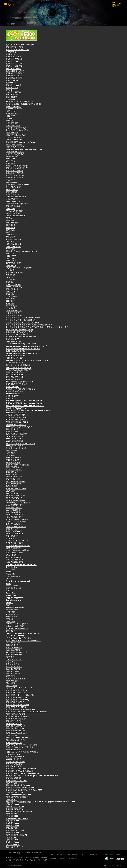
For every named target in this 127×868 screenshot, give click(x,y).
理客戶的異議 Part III (13, 494)
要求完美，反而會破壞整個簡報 (17, 520)
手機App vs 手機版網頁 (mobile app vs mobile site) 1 (25, 401)
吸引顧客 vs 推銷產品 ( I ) (15, 458)
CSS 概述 (9, 119)
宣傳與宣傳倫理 (11, 451)
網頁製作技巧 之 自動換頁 (15, 74)
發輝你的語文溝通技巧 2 (14, 513)
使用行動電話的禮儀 (13, 510)
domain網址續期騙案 (13, 394)
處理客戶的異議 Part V (14, 532)
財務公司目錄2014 (12, 821)
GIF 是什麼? (10, 278)
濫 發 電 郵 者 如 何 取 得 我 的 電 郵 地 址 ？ (22, 320)
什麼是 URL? (10, 292)
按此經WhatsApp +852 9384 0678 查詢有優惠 (25, 853)
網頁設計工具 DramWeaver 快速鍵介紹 (20, 45)
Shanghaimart (11, 593)
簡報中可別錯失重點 (13, 479)
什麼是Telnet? (11, 266)
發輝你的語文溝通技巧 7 (14, 560)
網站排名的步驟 (11, 97)
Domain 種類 (10, 249)
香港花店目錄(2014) (13, 814)
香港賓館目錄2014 (12, 833)
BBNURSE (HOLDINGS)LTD (16, 608)
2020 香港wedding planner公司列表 (19, 427)
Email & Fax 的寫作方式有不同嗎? (18, 503)
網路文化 (9, 233)
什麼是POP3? (11, 259)
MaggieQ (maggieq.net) (15, 598)
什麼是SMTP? (11, 261)
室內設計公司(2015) (13, 845)
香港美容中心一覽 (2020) (15, 432)
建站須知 (9, 90)
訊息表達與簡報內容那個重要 (16, 489)
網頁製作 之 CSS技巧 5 (14, 66)
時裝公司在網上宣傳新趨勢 (15, 714)
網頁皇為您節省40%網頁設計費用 (18, 335)
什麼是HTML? (11, 112)
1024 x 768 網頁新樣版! (14, 764)
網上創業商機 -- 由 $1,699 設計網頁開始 (20, 695)
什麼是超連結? (11, 121)
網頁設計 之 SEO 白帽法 (14, 171)
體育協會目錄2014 (12, 805)
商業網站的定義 (11, 306)
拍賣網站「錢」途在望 (14, 667)
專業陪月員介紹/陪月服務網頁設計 (18, 717)
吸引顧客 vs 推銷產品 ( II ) (15, 460)
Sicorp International (13, 600)
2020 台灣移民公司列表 (14, 446)
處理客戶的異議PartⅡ (14, 468)
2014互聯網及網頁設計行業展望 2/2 (19, 370)
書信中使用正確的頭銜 (14, 484)
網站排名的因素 (11, 192)
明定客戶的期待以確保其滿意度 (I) (18, 546)
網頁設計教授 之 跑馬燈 (14, 78)
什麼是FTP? (10, 254)
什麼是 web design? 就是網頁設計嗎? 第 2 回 (22, 752)
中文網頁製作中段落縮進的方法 (17, 131)
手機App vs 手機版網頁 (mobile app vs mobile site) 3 (25, 406)
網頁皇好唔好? (11, 399)
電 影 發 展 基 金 (12, 662)
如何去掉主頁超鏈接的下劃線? (17, 128)
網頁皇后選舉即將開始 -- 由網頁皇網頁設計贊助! (23, 349)
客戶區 (119, 855)
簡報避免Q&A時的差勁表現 (15, 501)
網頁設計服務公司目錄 (14, 722)
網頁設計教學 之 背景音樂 (15, 71)
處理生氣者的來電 (12, 529)
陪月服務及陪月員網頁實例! (15, 351)
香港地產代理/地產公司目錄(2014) (18, 786)
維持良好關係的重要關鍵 (14, 553)
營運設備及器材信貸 (13, 650)
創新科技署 (10, 657)
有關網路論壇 (10, 299)
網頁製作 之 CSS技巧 (13, 57)
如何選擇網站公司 (12, 100)
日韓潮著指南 (10, 622)
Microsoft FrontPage (14, 109)
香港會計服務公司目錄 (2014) (16, 781)
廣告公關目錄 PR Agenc (15, 807)
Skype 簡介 (10, 242)
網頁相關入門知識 (12, 88)
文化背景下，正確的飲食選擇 (16, 522)
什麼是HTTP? (11, 256)
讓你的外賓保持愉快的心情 (15, 496)
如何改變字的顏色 (12, 123)
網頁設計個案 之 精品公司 (15, 703)
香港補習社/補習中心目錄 (15, 729)
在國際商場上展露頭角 (14, 548)
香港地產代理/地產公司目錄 (16, 741)
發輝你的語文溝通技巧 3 (14, 515)
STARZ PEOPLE (12, 596)
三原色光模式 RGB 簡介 (14, 273)
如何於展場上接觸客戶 (14, 477)
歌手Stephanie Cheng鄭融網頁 (17, 629)
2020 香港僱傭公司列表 (14, 437)
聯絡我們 (62, 858)
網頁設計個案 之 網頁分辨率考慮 (17, 705)
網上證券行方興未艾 (13, 669)
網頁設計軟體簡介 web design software (20, 142)
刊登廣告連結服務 (12, 610)
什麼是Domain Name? (14, 247)
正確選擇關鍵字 (11, 183)
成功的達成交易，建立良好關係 (17, 541)
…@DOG (9, 579)
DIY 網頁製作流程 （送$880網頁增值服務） (21, 102)
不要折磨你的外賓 (12, 472)
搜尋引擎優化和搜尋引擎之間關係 (18, 166)
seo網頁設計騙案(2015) (14, 392)
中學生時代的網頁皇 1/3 (14, 375)
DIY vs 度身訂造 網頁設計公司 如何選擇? (20, 444)
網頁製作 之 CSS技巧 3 (14, 62)
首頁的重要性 (10, 180)
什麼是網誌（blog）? (13, 244)
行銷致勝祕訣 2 (11, 456)
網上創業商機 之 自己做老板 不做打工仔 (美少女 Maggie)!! (27, 712)
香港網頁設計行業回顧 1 (14, 373)
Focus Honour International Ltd (18, 581)
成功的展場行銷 (11, 539)
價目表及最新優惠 (72, 855)
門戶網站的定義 (11, 297)
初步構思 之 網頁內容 (13, 93)
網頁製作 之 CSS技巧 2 (14, 59)
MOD (8, 591)
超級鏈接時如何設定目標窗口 (16, 135)
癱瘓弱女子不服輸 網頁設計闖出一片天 (19, 748)
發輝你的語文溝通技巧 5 (14, 534)
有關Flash (9, 218)
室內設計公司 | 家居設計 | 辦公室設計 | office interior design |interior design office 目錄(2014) (41, 802)
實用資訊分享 (109, 855)
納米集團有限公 (11, 567)
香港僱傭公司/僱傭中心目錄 (16, 726)
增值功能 (53, 858)
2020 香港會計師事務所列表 (16, 413)
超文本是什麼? (11, 309)
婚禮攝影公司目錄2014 (14, 828)
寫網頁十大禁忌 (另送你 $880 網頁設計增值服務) (23, 104)
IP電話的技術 (10, 237)
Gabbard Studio (12, 586)
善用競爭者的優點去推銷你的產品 (18, 465)
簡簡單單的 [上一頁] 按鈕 (15, 147)
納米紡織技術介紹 (12, 615)
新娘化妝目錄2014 (12, 824)
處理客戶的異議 (11, 475)
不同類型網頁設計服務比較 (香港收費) (19, 330)
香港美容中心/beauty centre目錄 (18, 738)
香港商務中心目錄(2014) (14, 783)
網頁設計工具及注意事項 (14, 48)
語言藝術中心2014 (12, 843)
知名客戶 (84, 855)
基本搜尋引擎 (10, 164)
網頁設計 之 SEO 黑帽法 (14, 173)
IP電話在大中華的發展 (14, 240)
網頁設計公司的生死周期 (14, 809)
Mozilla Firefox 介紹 (13, 285)
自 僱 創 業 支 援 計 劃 (14, 660)
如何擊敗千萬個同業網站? (15, 154)
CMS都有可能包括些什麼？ (15, 216)
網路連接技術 (10, 226)
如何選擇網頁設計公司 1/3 (15, 152)
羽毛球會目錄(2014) (13, 816)
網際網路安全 (10, 230)
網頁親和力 (10, 282)
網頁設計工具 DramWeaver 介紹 (17, 50)
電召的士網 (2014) (12, 387)
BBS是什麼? (10, 301)
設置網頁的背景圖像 (13, 126)
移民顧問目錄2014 (12, 826)
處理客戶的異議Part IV (14, 498)
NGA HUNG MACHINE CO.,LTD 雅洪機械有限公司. (23, 641)
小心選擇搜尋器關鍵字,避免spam (17, 185)
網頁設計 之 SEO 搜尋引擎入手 (17, 169)
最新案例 (60, 855)
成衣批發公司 (10, 631)
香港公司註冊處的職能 (14, 648)
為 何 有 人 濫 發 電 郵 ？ (15, 316)
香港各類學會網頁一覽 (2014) (16, 835)
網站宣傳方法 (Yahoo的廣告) (16, 707)
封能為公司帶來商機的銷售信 (16, 527)
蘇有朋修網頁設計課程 (14, 342)
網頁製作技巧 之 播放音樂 (15, 76)
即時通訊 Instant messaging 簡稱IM (19, 268)
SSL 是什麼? (10, 280)
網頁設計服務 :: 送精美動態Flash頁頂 (19, 332)
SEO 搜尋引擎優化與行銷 (15, 176)
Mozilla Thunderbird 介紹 (15, 287)
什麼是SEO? (10, 159)
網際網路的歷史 (11, 221)
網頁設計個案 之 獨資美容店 (16, 693)
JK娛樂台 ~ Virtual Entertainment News (20, 688)
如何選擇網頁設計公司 (14, 311)
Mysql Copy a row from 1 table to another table (24, 150)
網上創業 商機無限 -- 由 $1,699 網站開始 (20, 710)
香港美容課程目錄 (12, 736)
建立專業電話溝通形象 (14, 470)
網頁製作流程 (10, 55)
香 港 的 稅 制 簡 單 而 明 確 (16, 679)
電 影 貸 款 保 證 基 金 (14, 665)
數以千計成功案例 (96, 855)
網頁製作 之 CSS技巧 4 (14, 64)
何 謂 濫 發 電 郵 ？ (13, 313)
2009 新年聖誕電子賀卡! (15, 759)
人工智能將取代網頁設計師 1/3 (17, 418)
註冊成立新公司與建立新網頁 (16, 197)
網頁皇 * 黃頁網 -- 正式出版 (16, 356)
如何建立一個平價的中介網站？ (17, 415)
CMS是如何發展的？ (13, 214)
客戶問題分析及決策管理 (14, 544)
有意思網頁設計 (19, 865)
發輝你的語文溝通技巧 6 (14, 558)
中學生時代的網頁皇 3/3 (14, 380)
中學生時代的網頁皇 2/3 (14, 377)
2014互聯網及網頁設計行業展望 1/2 (18, 368)
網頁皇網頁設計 (10, 865)
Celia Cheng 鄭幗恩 (13, 643)
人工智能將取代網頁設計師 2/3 (17, 420)
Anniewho (9, 603)
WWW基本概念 (11, 52)
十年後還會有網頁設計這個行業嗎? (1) (19, 382)
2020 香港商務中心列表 (14, 439)
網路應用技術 (10, 228)
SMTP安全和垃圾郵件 (14, 263)
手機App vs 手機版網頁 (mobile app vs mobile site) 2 (25, 403)
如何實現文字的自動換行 (14, 138)
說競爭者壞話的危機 (13, 463)
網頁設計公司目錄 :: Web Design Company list (22, 774)
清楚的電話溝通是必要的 (14, 506)
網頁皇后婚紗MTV (12, 339)
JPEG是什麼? (10, 271)
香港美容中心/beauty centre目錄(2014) (20, 788)
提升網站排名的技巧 (13, 195)
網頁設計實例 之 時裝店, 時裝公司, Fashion (21, 769)
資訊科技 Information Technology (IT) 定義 (21, 252)
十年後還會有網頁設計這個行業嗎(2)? (19, 812)
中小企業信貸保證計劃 (14, 655)
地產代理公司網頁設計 (14, 750)
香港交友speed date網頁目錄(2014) (19, 795)
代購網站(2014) (11, 838)
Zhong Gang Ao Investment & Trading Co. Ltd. (23, 634)
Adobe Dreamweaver (13, 107)
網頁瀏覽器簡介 (11, 114)
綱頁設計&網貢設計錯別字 (15, 757)
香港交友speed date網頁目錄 (16, 733)
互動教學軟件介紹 (12, 619)
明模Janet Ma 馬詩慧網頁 (15, 627)
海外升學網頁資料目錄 (14, 724)
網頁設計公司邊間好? (13, 778)
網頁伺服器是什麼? (13, 290)
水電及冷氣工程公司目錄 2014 (16, 385)
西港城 (8, 605)
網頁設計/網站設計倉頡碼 (15, 831)
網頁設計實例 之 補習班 (14, 767)
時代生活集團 (10, 570)
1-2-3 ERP (9, 572)
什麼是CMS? (10, 209)
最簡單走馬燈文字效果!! (14, 145)
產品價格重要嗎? (12, 487)
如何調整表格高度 (12, 133)
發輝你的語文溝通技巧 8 (14, 563)
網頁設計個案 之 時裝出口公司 (16, 698)
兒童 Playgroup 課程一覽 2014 (17, 819)
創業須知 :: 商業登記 (13, 672)
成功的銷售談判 (11, 555)
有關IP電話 (10, 235)
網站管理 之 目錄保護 (13, 69)
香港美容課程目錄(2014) (14, 793)
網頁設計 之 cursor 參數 (14, 85)
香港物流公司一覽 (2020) (15, 430)
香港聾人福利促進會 (13, 577)
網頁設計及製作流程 (13, 207)
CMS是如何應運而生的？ (15, 211)
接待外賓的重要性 (12, 536)
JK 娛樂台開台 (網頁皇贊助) (16, 762)
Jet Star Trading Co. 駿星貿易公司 (18, 638)
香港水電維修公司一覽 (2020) (16, 434)
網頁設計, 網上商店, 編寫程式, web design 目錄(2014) (25, 790)
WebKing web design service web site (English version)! (27, 347)
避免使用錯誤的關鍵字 (14, 188)
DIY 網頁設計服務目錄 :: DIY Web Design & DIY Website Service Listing (32, 776)
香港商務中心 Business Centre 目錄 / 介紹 (21, 745)
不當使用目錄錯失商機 (14, 525)
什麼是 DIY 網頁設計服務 (15, 358)
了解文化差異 (10, 491)
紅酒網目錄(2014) (12, 840)
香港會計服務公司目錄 (14, 743)
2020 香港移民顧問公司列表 (16, 425)
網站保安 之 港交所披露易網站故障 (18, 366)
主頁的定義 (10, 304)
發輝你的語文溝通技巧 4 (14, 517)
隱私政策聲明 (73, 858)
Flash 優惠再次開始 (13, 755)
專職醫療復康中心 (12, 646)
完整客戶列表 (10, 612)
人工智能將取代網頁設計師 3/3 (17, 422)
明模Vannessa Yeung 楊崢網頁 (17, 624)
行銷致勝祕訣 (10, 453)
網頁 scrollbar (11, 83)
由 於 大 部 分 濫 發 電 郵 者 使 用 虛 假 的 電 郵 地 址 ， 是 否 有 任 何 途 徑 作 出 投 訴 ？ (38, 328)
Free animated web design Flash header (21, 344)
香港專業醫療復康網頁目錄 (15, 731)
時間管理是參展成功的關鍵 (15, 482)
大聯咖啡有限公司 (12, 617)
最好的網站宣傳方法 (13, 157)
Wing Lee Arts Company (15, 636)
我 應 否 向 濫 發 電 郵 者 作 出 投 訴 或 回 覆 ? (22, 323)
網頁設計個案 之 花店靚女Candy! (18, 700)
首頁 (52, 855)
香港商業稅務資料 (12, 681)
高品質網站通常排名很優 (14, 178)
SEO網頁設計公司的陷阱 (15, 363)
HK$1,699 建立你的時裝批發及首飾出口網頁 (21, 337)
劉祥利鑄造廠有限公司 (14, 589)
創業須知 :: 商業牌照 (13, 674)
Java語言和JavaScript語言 (16, 140)
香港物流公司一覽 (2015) (15, 847)
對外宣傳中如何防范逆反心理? (17, 449)
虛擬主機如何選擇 (12, 95)
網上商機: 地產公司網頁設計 (16, 719)
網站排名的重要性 (12, 190)
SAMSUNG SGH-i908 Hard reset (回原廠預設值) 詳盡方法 (27, 361)
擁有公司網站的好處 (13, 202)
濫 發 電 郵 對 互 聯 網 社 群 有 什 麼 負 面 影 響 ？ (24, 318)
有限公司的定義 (11, 686)
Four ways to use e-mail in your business (21, 565)
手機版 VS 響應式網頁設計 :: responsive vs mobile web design (28, 411)
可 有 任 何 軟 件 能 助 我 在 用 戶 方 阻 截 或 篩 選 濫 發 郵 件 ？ (29, 325)
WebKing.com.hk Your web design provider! (22, 354)
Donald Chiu (10, 574)
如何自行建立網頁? (13, 396)
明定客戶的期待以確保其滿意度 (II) (18, 551)
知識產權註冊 (10, 676)
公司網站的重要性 (12, 199)
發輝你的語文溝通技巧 (14, 508)
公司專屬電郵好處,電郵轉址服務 (17, 204)
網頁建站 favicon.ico (13, 81)
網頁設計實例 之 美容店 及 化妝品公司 (19, 771)
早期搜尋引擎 (10, 161)
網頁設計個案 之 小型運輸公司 (16, 691)
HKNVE (8, 584)
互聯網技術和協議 (12, 223)
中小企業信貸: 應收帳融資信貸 (16, 653)
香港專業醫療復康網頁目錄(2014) (18, 797)
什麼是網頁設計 (11, 800)
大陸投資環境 (10, 684)
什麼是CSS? (10, 116)
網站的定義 (10, 294)
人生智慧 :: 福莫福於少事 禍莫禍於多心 (21, 389)
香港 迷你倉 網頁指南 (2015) (16, 408)
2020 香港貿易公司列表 (14, 441)
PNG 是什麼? (10, 275)
